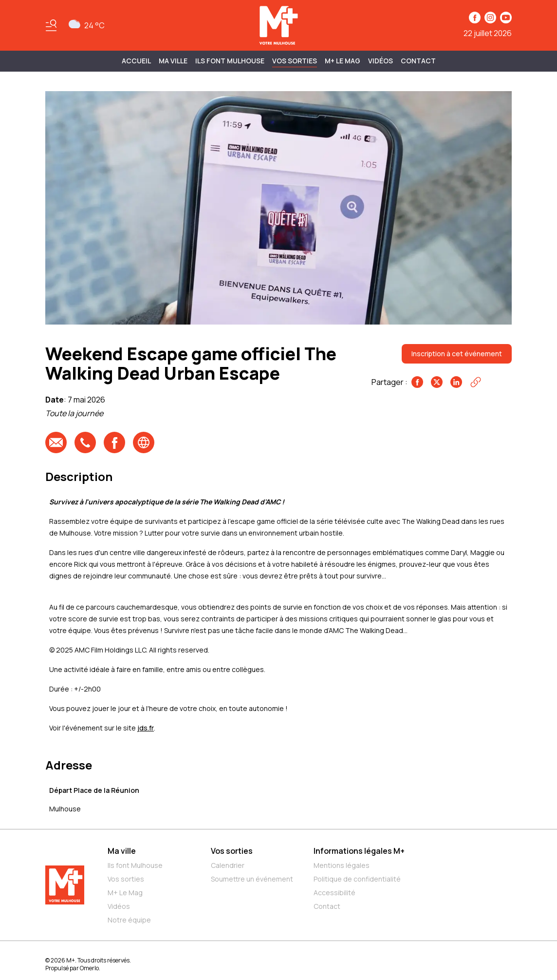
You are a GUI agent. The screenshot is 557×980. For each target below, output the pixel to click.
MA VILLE (173, 61)
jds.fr (146, 728)
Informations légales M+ (359, 851)
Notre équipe (129, 920)
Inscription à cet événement (457, 354)
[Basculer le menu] (51, 25)
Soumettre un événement (252, 879)
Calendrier (228, 865)
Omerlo (89, 968)
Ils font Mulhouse (135, 865)
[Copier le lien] (476, 382)
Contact (418, 61)
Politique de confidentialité (357, 879)
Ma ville (122, 851)
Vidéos (381, 61)
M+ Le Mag (343, 61)
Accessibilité (334, 893)
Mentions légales (342, 865)
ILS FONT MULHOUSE (230, 61)
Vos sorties (295, 61)
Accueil (136, 61)
